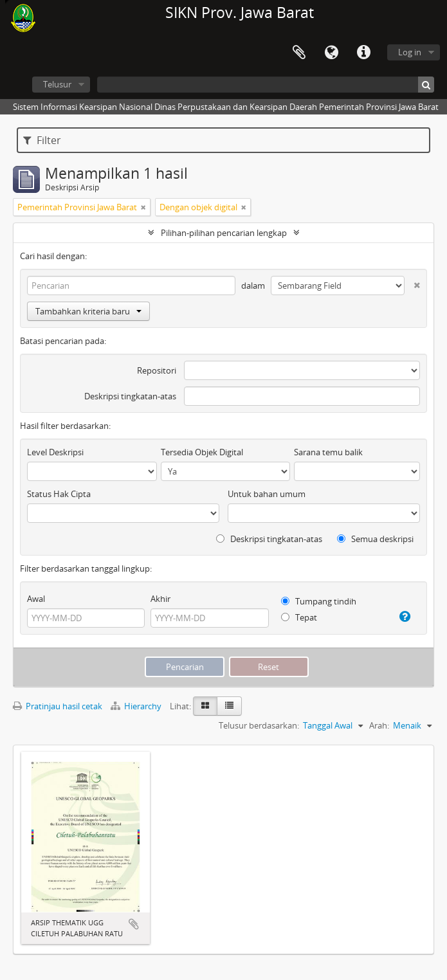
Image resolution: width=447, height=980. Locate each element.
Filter (42, 140)
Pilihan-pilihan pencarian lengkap (224, 233)
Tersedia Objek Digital (202, 452)
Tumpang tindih (319, 601)
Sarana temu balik (328, 452)
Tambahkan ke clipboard (134, 924)
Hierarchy (137, 706)
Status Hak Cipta (59, 494)
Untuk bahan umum (267, 494)
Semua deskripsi (375, 539)
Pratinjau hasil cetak (58, 706)
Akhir (160, 599)
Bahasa (331, 53)
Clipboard (299, 53)
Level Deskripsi (55, 452)
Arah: (379, 725)
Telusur (57, 84)
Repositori (157, 370)
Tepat (299, 617)
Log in (410, 52)
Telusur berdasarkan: (259, 725)
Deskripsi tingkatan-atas (130, 396)
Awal (36, 599)
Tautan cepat (363, 53)
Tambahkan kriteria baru (88, 311)
